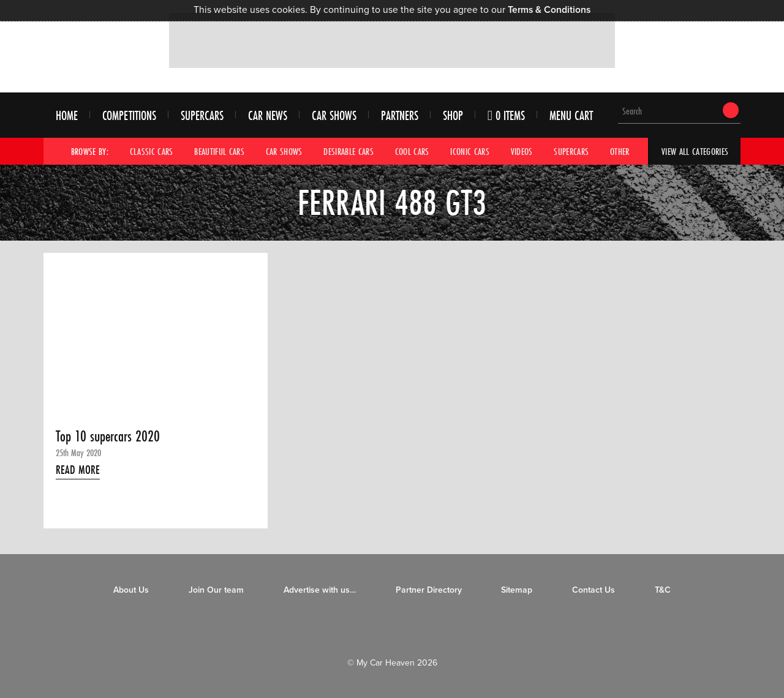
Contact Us (594, 590)
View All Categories (695, 151)
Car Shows (334, 115)
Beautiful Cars (219, 151)
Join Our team (216, 590)
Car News (268, 115)
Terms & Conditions (549, 10)
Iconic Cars (470, 151)
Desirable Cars (349, 151)
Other (620, 151)
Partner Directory (429, 590)
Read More (78, 470)
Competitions (129, 115)
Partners (400, 115)
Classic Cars (152, 151)
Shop (453, 115)
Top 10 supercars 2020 (108, 437)
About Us (131, 590)
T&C (663, 590)
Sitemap (517, 590)
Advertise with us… (320, 590)
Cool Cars (412, 151)
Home (67, 115)
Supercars (202, 115)
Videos (522, 151)
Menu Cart (571, 115)
